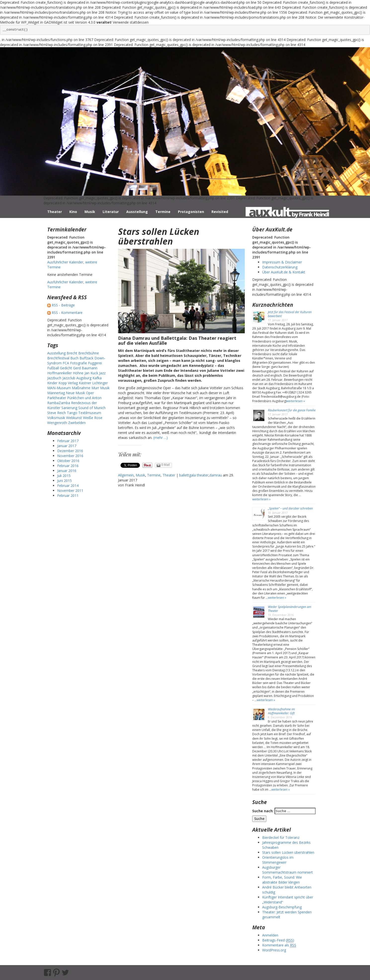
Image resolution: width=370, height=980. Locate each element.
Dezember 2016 (70, 451)
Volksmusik (56, 418)
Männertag (56, 393)
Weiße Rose (93, 418)
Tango (72, 413)
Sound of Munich (92, 408)
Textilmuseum (90, 413)
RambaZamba (59, 403)
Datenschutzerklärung (280, 267)
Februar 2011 (68, 495)
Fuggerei (95, 363)
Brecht (72, 353)
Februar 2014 (68, 486)
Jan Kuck (91, 373)
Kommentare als (279, 945)
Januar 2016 (67, 471)
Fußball (53, 368)
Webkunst (74, 418)
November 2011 (70, 490)
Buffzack (86, 358)
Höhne (78, 373)
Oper (90, 393)
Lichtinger (100, 383)
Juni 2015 (64, 481)
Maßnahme (81, 388)
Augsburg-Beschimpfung (282, 907)
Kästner (85, 383)
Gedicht (66, 368)
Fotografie (79, 363)
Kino (73, 212)
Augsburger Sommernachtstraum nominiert (288, 870)
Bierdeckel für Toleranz (281, 837)
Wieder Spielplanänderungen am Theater (289, 609)
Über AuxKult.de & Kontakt (284, 272)
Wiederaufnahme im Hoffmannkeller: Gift (281, 711)
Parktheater (57, 398)
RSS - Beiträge (63, 305)
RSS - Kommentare (67, 313)
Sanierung (69, 408)
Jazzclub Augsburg (77, 378)
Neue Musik (75, 393)
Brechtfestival (58, 358)
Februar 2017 (68, 441)
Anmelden (270, 935)
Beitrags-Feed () (278, 940)
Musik (90, 212)
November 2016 (70, 456)
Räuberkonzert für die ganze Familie (292, 410)
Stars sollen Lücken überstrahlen (159, 236)
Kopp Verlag (68, 383)
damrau (216, 475)
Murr (95, 388)
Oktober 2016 (68, 461)
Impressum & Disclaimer (282, 262)
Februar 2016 (68, 466)
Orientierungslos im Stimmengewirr (278, 860)
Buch (74, 358)
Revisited (220, 212)
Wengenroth (57, 423)
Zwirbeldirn (77, 423)
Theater (55, 212)
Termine (163, 212)
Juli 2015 (64, 476)
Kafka (97, 378)
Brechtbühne (89, 353)
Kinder (52, 383)
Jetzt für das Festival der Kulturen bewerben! (290, 314)
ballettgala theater (194, 475)
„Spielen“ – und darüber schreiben (290, 508)
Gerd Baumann (85, 368)
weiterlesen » (296, 401)
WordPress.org (274, 950)
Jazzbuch (54, 378)
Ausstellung (137, 212)
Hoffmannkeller (60, 373)
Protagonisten (191, 212)
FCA (66, 363)
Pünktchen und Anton (84, 398)
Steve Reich (57, 413)
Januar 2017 (67, 446)
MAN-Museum (59, 388)
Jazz (102, 373)
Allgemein (126, 475)
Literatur (111, 212)
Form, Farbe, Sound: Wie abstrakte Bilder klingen (282, 880)
